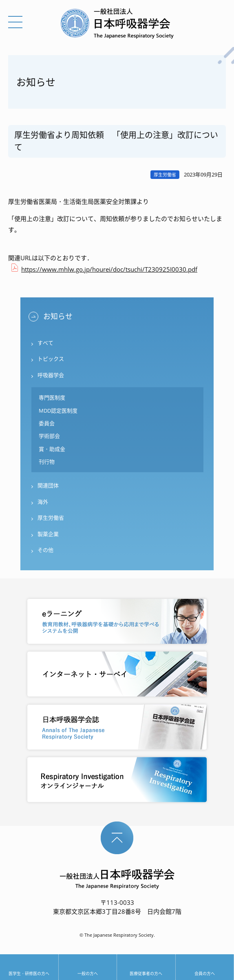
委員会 (47, 423)
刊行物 (47, 462)
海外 (43, 502)
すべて (45, 343)
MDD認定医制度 (58, 411)
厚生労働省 (51, 518)
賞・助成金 (52, 449)
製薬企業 (48, 534)
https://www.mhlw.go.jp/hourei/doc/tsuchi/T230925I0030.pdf (109, 269)
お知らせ (58, 316)
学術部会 (49, 436)
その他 (45, 550)
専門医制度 (52, 397)
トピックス (51, 359)
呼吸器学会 (51, 375)
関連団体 (48, 485)
